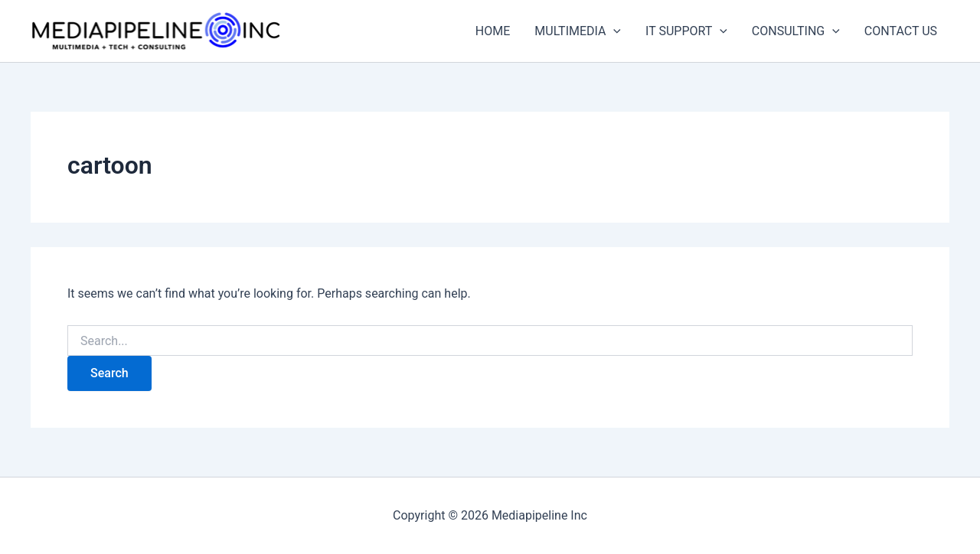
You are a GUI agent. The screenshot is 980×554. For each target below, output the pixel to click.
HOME (493, 31)
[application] (613, 31)
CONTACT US (901, 31)
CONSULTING (796, 31)
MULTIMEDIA (578, 31)
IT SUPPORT (686, 31)
